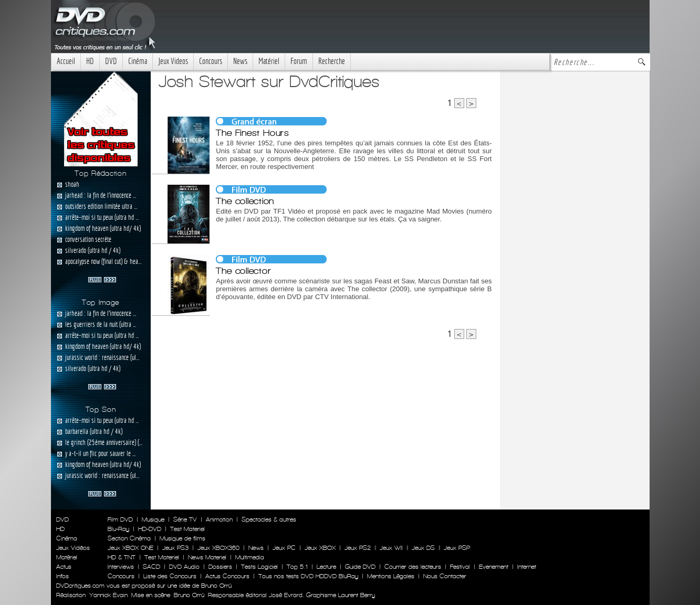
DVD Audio (184, 567)
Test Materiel (187, 529)
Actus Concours (227, 576)
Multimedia (250, 557)
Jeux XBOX (320, 548)
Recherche (332, 61)
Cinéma (138, 61)
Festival (460, 567)
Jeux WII (391, 548)
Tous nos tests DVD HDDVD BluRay (308, 576)
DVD (111, 61)
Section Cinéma (129, 538)
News (240, 61)
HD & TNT (122, 557)
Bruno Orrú (189, 595)
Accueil (66, 61)
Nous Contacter (444, 576)
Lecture (326, 567)
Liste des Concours (170, 576)
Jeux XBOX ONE (130, 548)
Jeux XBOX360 (218, 548)
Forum (299, 61)
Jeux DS (423, 548)
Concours (211, 61)
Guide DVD (360, 567)
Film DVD (120, 519)
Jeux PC (284, 548)
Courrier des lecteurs (413, 567)
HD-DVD (150, 529)
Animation (219, 519)
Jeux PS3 (175, 548)
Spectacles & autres (269, 519)
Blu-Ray (118, 529)
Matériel (269, 61)
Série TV (185, 519)
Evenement (494, 567)
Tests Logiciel (259, 567)
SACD (152, 567)
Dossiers (220, 567)
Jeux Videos (173, 61)
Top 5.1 (297, 567)
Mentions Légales (391, 576)
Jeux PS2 (358, 548)
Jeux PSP (457, 548)
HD (90, 61)
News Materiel (207, 557)
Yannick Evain (108, 595)
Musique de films (182, 538)
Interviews (121, 567)
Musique (153, 519)
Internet (527, 567)
